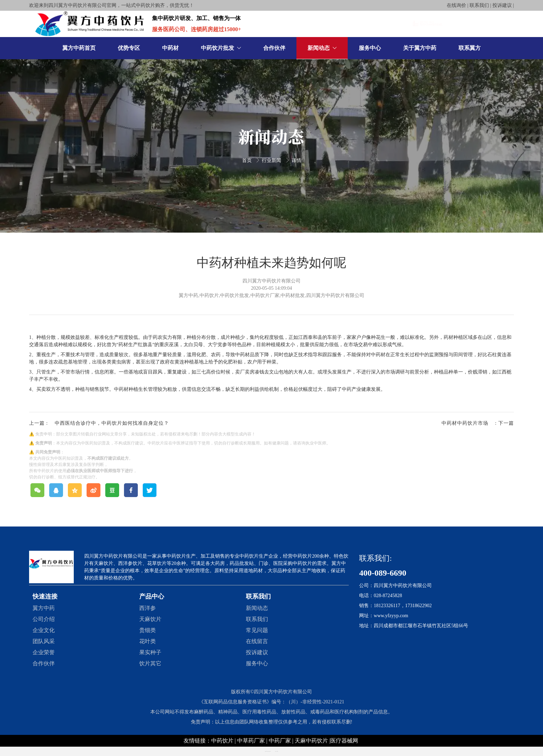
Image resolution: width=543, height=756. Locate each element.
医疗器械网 (344, 741)
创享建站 (277, 751)
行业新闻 (272, 160)
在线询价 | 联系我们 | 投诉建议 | (480, 5)
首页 (248, 160)
